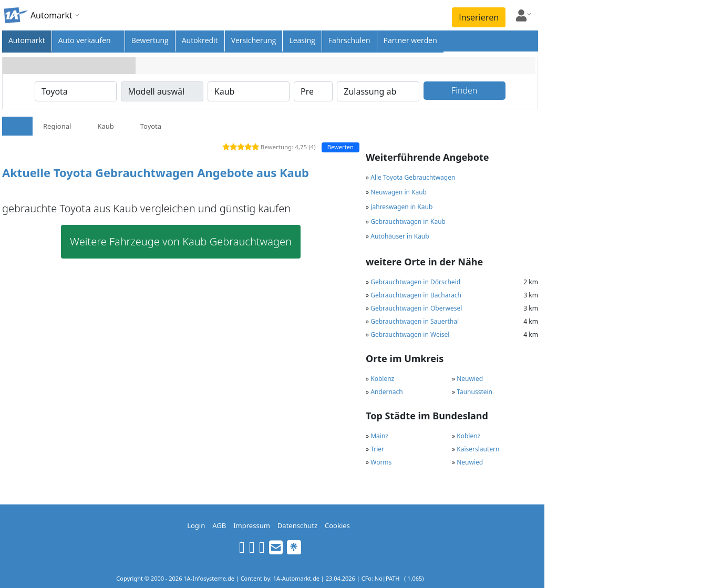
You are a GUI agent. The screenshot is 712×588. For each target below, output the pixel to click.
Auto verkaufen (85, 40)
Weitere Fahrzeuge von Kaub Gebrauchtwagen (181, 241)
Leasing (302, 40)
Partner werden (410, 40)
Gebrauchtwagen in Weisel (410, 334)
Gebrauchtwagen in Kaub (408, 221)
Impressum (252, 525)
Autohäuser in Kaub (400, 236)
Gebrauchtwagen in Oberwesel (416, 308)
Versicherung (254, 40)
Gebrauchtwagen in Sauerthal (415, 321)
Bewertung (150, 40)
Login (196, 525)
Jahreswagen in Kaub (401, 207)
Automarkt (27, 40)
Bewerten (340, 147)
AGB (219, 525)
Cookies (337, 525)
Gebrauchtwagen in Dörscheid (415, 282)
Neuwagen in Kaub (399, 192)
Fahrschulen (349, 40)
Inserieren (479, 17)
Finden (464, 90)
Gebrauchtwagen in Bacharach (416, 295)
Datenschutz (297, 525)
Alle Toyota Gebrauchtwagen (413, 177)
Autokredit (200, 40)
